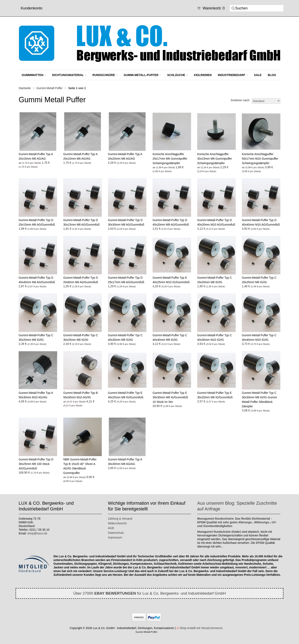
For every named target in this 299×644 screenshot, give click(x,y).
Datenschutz (116, 533)
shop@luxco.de (37, 533)
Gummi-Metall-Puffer (142, 75)
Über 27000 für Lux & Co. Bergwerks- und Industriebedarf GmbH (150, 593)
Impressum (115, 537)
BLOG (272, 75)
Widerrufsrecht (117, 523)
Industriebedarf (233, 75)
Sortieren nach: (240, 100)
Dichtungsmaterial (69, 75)
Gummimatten (34, 75)
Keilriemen (203, 75)
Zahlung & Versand (120, 519)
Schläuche (177, 75)
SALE (258, 75)
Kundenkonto (32, 8)
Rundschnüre (105, 75)
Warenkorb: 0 (211, 8)
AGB (111, 528)
